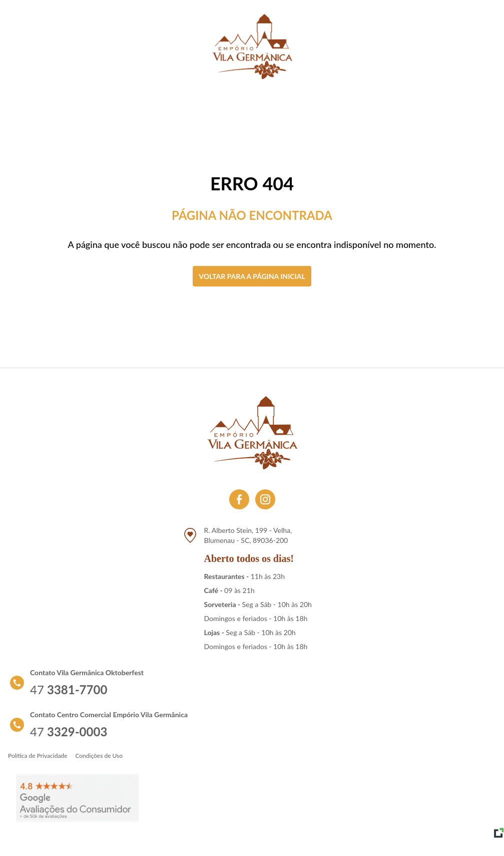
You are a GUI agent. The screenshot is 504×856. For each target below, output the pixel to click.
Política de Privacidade (38, 756)
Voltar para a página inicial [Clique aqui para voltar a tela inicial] (252, 276)
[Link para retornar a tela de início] (252, 47)
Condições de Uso (99, 756)
